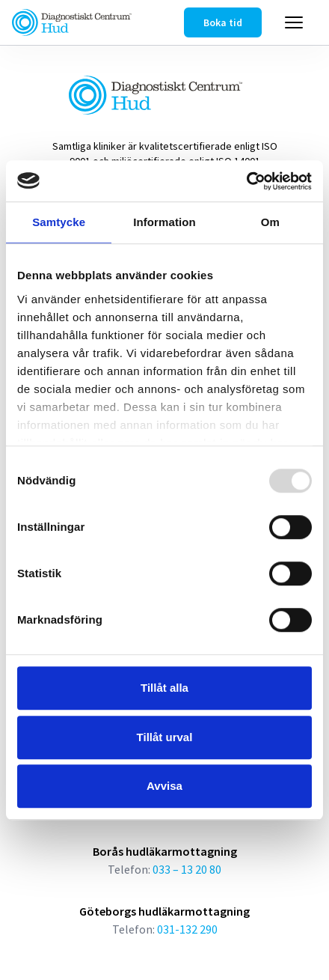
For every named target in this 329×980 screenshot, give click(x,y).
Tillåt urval (165, 737)
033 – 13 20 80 (187, 869)
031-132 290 (187, 929)
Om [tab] (270, 222)
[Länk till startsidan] (72, 22)
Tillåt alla (164, 688)
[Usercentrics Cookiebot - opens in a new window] (246, 181)
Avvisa (164, 786)
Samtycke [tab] (59, 222)
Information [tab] (164, 222)
